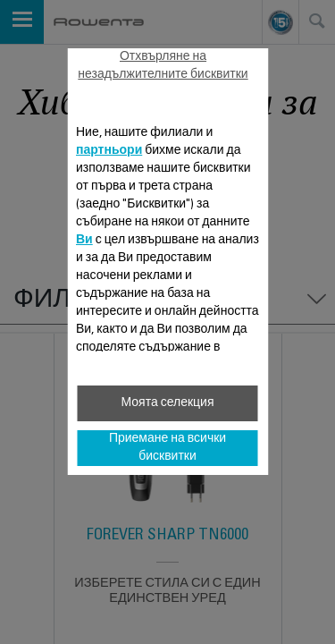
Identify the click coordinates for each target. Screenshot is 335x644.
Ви (84, 241)
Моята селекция (167, 403)
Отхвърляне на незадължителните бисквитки (163, 66)
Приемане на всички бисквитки (167, 448)
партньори (109, 151)
